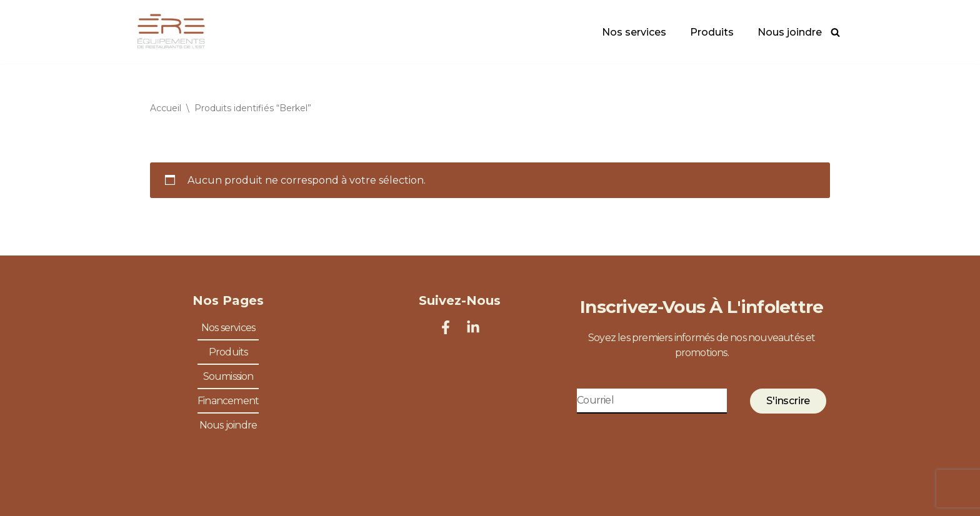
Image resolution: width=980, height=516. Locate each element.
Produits (712, 32)
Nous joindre (790, 32)
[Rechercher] (835, 32)
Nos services (634, 32)
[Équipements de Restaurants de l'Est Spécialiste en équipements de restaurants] (171, 32)
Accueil (166, 108)
